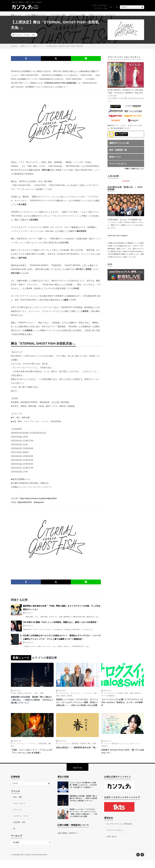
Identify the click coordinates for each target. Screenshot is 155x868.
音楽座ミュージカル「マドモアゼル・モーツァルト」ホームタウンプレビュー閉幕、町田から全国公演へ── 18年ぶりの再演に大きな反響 (77, 708)
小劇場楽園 (42, 751)
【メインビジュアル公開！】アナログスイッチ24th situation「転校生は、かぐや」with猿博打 (123, 706)
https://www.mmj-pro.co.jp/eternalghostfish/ (38, 501)
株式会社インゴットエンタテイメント (126, 751)
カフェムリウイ (64, 751)
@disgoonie (39, 505)
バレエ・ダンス (19, 811)
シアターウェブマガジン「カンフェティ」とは (100, 7)
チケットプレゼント (118, 167)
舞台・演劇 (31, 38)
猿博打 (121, 696)
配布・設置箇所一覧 (118, 153)
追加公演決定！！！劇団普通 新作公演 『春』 (75, 756)
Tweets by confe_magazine (118, 239)
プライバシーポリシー (115, 838)
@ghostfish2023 (25, 505)
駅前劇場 (111, 699)
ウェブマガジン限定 (58, 15)
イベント (107, 751)
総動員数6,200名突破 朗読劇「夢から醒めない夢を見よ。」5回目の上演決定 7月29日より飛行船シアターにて (32, 703)
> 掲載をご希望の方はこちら (134, 172)
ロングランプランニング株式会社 (119, 832)
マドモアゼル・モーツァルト (69, 696)
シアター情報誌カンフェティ (36, 15)
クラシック (18, 818)
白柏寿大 (105, 753)
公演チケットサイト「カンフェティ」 (103, 15)
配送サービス (115, 160)
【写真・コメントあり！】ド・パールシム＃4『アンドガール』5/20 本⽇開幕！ (32, 759)
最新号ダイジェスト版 (119, 146)
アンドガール (18, 751)
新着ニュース (16, 15)
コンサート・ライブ (21, 824)
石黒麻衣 (83, 751)
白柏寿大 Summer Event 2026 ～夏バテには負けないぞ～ (122, 759)
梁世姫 (63, 699)
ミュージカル (87, 696)
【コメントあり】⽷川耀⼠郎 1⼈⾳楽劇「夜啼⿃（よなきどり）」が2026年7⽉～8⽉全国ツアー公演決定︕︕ (83, 793)
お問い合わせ (112, 844)
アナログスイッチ (110, 696)
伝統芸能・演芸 (19, 830)
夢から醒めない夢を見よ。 (23, 696)
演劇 (49, 751)
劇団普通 (75, 751)
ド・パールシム (31, 751)
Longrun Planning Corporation (36, 862)
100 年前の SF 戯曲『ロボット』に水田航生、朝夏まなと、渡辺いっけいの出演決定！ (61, 625)
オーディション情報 (77, 15)
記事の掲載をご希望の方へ (68, 841)
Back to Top (78, 776)
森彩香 (70, 699)
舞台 (13, 753)
